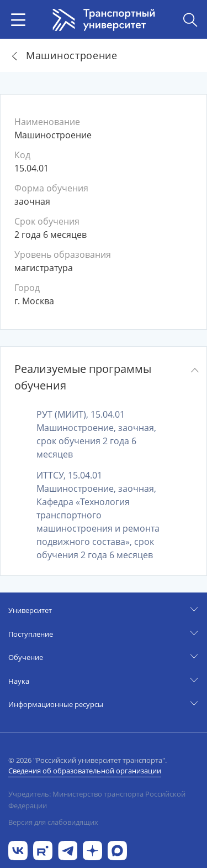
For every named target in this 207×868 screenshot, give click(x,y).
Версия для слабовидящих (53, 822)
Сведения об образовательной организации (85, 771)
